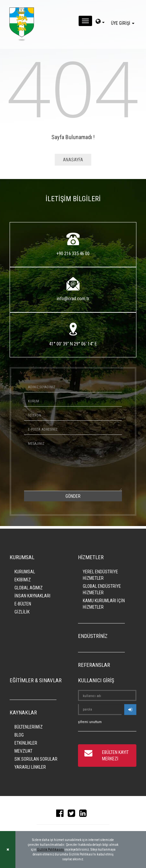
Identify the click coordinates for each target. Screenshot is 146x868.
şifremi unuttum (90, 722)
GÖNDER (73, 496)
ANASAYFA (73, 160)
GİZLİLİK (22, 612)
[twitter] (73, 815)
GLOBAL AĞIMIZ (29, 588)
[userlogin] (130, 710)
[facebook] (61, 815)
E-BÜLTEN (23, 604)
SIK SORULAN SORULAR (36, 759)
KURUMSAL (25, 572)
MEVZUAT (23, 751)
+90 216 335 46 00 (73, 254)
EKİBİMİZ (23, 580)
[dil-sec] (100, 22)
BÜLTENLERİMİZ (29, 727)
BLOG (19, 735)
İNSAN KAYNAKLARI (32, 596)
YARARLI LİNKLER (30, 767)
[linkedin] (85, 815)
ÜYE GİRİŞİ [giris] (124, 23)
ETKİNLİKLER (26, 743)
